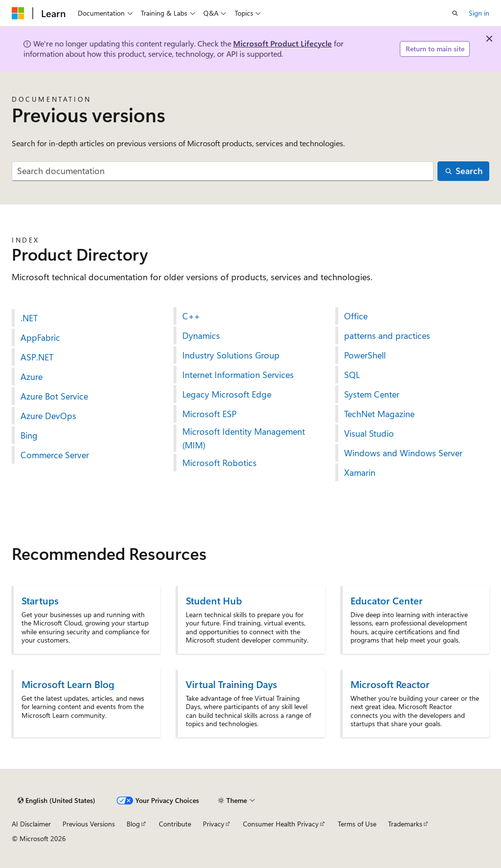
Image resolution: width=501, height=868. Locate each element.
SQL (352, 375)
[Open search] (455, 13)
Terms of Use (357, 824)
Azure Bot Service (54, 396)
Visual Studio (369, 433)
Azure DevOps (48, 416)
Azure (32, 377)
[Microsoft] (18, 13)
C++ (191, 316)
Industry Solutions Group (231, 355)
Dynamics (201, 335)
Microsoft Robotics (219, 463)
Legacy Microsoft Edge (227, 394)
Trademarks (405, 824)
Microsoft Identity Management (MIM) (244, 438)
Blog (133, 824)
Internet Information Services (238, 375)
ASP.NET (37, 357)
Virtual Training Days (231, 684)
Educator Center (387, 600)
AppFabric (40, 337)
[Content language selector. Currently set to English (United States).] (56, 801)
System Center (372, 394)
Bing (29, 435)
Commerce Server (55, 455)
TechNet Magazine (379, 414)
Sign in (479, 13)
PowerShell (365, 355)
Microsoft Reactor (390, 684)
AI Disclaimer (31, 824)
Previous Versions (89, 824)
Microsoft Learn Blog (68, 684)
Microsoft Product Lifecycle (283, 43)
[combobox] (223, 171)
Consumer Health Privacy (281, 824)
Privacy (214, 824)
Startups (40, 600)
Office (356, 316)
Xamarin (360, 472)
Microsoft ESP (209, 414)
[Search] (463, 171)
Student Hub (214, 600)
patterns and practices (387, 335)
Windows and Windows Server (403, 453)
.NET (29, 318)
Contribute (175, 824)
